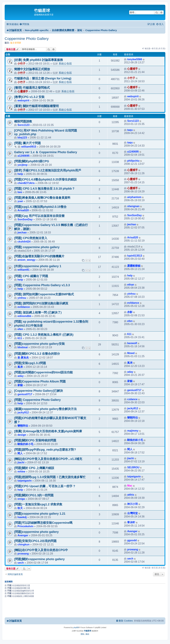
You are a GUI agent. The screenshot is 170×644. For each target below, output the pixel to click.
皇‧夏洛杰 (23, 357)
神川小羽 (132, 504)
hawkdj (22, 517)
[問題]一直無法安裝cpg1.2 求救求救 (38, 504)
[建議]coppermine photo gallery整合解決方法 (45, 409)
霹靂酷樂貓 (134, 266)
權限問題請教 (23, 121)
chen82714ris (26, 183)
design (22, 435)
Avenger (23, 535)
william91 (23, 270)
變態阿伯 (23, 426)
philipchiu (133, 161)
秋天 (20, 508)
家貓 (20, 385)
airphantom (134, 197)
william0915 (29, 147)
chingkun (23, 544)
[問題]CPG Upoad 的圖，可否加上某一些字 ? (45, 486)
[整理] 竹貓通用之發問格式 (32, 88)
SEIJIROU (133, 467)
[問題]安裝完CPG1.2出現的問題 (35, 541)
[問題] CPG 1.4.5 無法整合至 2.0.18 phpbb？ (44, 189)
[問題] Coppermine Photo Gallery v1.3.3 (42, 285)
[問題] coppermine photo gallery (37, 247)
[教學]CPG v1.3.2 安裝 (29, 97)
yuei (20, 201)
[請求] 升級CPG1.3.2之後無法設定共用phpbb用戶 (48, 170)
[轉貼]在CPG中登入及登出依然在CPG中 (41, 550)
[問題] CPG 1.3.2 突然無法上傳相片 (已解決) (44, 335)
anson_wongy (26, 260)
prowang (23, 554)
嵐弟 (20, 367)
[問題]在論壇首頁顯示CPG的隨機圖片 (39, 256)
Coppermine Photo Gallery (27, 39)
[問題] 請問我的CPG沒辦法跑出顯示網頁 (41, 303)
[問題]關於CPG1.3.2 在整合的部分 (37, 354)
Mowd (131, 353)
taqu (130, 130)
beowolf (132, 343)
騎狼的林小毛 (25, 444)
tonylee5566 (135, 59)
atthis (131, 495)
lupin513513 (135, 256)
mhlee (21, 471)
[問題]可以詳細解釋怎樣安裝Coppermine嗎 (43, 523)
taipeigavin (24, 481)
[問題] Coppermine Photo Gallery (37, 400)
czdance (132, 399)
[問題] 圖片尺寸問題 (27, 143)
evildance (24, 307)
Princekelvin (25, 526)
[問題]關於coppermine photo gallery (39, 559)
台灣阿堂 (132, 513)
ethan (131, 285)
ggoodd (132, 540)
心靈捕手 (132, 69)
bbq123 (22, 137)
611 (20, 338)
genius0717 (25, 394)
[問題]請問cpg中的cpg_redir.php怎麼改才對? (45, 450)
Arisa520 (23, 210)
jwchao (22, 232)
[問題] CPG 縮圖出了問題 (31, 276)
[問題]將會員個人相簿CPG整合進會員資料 (42, 198)
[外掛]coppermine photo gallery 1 (38, 266)
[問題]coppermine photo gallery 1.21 (40, 514)
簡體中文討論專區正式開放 (32, 69)
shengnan (133, 206)
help (20, 174)
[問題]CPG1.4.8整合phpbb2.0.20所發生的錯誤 (45, 179)
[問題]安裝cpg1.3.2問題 (30, 363)
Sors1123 (23, 125)
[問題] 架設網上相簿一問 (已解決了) (38, 312)
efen (20, 329)
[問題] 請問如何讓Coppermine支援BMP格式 (44, 294)
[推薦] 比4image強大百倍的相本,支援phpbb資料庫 (48, 431)
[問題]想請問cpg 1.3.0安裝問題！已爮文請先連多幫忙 (50, 477)
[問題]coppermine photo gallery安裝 (39, 344)
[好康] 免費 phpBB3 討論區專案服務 (39, 60)
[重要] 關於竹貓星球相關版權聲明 (36, 106)
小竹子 (21, 64)
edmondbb (24, 316)
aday (21, 376)
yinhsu (22, 298)
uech (21, 563)
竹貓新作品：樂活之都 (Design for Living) (43, 78)
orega (21, 499)
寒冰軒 (131, 522)
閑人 (20, 453)
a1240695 (23, 156)
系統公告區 (65, 64)
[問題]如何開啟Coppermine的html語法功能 (43, 372)
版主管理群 (16, 43)
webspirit (23, 100)
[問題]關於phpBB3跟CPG (32, 161)
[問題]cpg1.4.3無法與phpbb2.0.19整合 (40, 207)
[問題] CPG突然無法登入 (31, 238)
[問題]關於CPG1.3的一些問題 (34, 495)
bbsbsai (22, 347)
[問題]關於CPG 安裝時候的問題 (35, 440)
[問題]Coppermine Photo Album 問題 (40, 381)
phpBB (76, 627)
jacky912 (23, 412)
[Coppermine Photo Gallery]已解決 (39, 391)
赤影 (130, 312)
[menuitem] (24, 24)
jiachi (21, 462)
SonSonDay (25, 219)
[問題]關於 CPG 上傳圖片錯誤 (34, 468)
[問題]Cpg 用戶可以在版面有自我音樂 (39, 216)
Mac (130, 486)
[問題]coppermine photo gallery (36, 532)
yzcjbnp (22, 165)
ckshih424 (24, 242)
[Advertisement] (85, 608)
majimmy (133, 431)
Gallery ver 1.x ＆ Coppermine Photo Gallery (46, 152)
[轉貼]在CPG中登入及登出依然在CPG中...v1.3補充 (48, 459)
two (20, 192)
